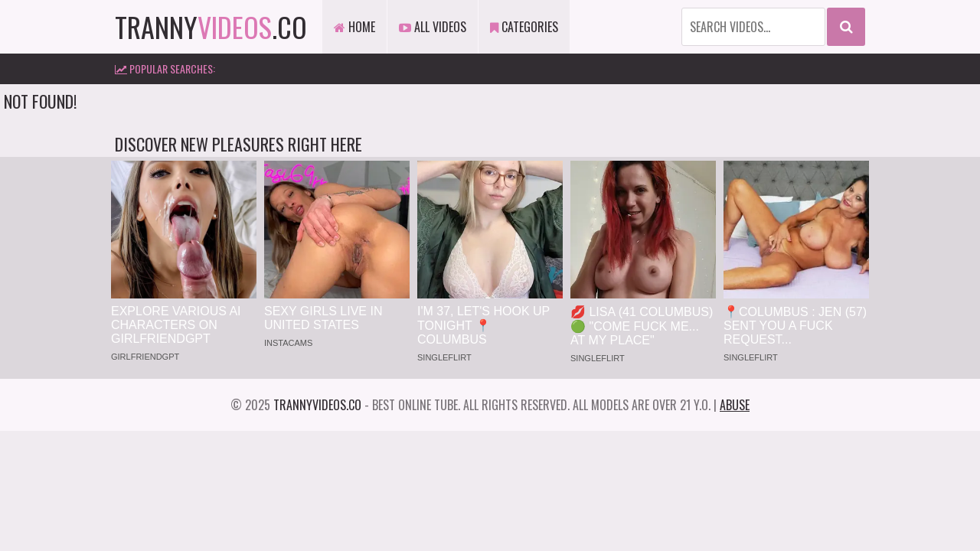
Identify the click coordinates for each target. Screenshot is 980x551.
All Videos (433, 27)
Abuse (735, 405)
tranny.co (211, 26)
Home (354, 27)
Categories (524, 27)
